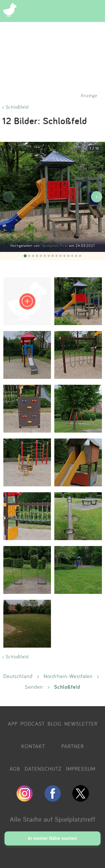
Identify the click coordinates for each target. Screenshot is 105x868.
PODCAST (33, 724)
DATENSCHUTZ (43, 769)
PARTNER (73, 746)
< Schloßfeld (16, 107)
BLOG (55, 724)
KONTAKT (33, 746)
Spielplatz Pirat (55, 246)
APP (13, 724)
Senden (34, 687)
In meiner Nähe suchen (53, 838)
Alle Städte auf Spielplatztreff (53, 819)
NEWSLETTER (81, 724)
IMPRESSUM (81, 769)
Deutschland (18, 676)
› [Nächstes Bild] (96, 197)
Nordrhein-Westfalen (68, 676)
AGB (15, 769)
